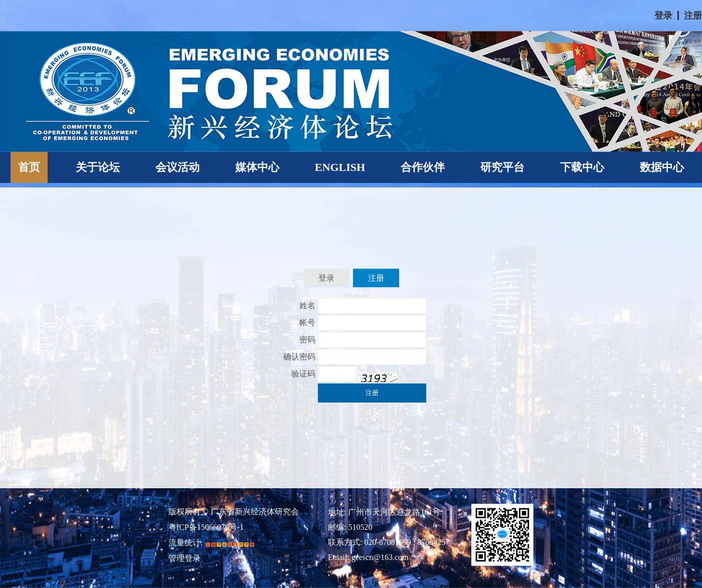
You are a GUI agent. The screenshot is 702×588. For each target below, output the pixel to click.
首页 (29, 167)
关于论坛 (98, 167)
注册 (693, 16)
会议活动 (178, 167)
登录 (663, 16)
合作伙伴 (423, 167)
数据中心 (662, 167)
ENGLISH (340, 167)
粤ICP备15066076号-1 (206, 527)
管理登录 (185, 558)
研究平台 (502, 167)
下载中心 (582, 167)
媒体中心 (257, 167)
